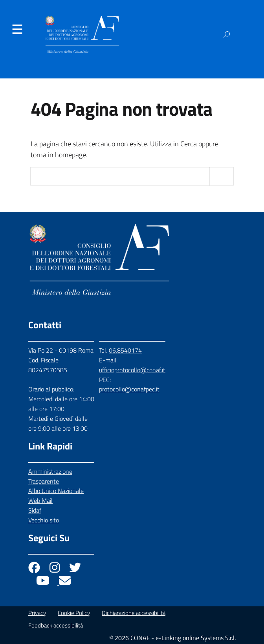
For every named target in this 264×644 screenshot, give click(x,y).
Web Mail (40, 500)
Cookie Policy (74, 613)
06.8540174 (125, 350)
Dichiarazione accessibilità (134, 613)
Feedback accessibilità (56, 625)
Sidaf (35, 510)
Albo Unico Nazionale (56, 491)
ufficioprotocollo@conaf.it (132, 370)
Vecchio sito (44, 520)
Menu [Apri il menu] (17, 30)
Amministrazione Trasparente (50, 476)
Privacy (37, 613)
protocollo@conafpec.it (129, 389)
